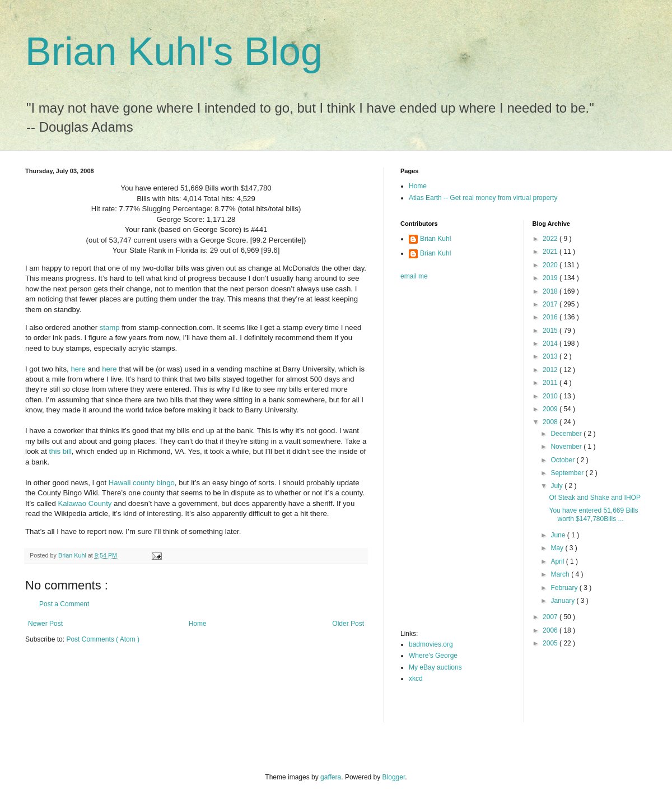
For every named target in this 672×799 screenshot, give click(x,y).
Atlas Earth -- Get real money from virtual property (483, 198)
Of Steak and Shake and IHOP (594, 498)
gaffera (331, 777)
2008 (551, 422)
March (561, 574)
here (78, 369)
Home (198, 624)
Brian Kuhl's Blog (174, 52)
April (558, 561)
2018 (551, 291)
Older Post (348, 624)
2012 (551, 370)
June (559, 535)
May (558, 548)
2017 (551, 304)
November (567, 447)
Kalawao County (85, 503)
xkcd (416, 679)
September (568, 473)
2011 (551, 383)
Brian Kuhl (435, 239)
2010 (551, 396)
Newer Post (45, 624)
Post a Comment (64, 604)
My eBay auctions (435, 667)
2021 (551, 252)
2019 (551, 278)
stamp (110, 328)
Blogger (394, 777)
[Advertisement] (445, 458)
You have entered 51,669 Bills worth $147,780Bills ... (593, 514)
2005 (551, 643)
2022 (551, 239)
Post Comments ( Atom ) (103, 639)
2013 (551, 356)
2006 (551, 630)
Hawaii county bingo (142, 483)
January (563, 601)
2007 (551, 617)
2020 (551, 265)
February (565, 588)
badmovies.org (431, 644)
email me (414, 276)
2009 (551, 409)
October (563, 460)
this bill (60, 451)
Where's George (433, 656)
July (557, 486)
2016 (551, 317)
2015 (551, 331)
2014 (551, 343)
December (567, 434)
